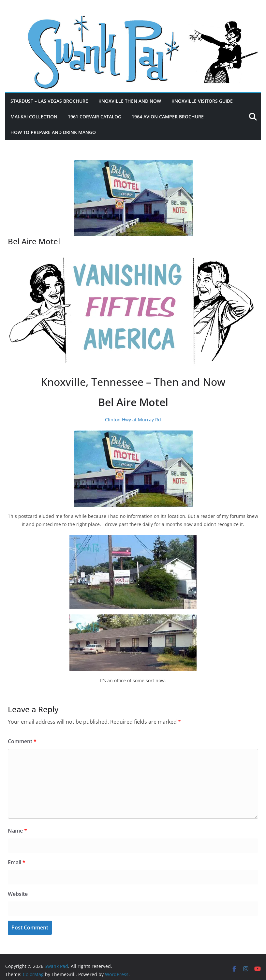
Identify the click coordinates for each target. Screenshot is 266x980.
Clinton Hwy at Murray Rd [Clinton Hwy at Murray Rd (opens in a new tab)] (133, 420)
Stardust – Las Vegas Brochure (49, 101)
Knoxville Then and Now (130, 101)
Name (17, 831)
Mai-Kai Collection (34, 117)
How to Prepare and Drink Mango (53, 132)
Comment (22, 741)
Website (18, 894)
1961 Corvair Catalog (95, 117)
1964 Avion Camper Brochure (168, 117)
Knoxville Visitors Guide (202, 101)
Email (17, 862)
